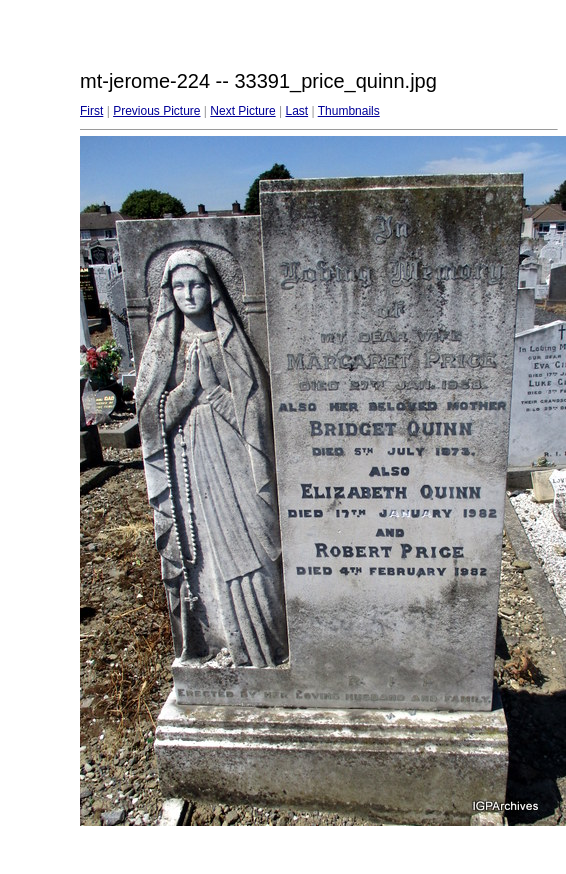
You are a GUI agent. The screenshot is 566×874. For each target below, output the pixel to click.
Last (296, 111)
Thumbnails (349, 111)
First (91, 111)
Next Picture (242, 111)
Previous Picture (156, 111)
